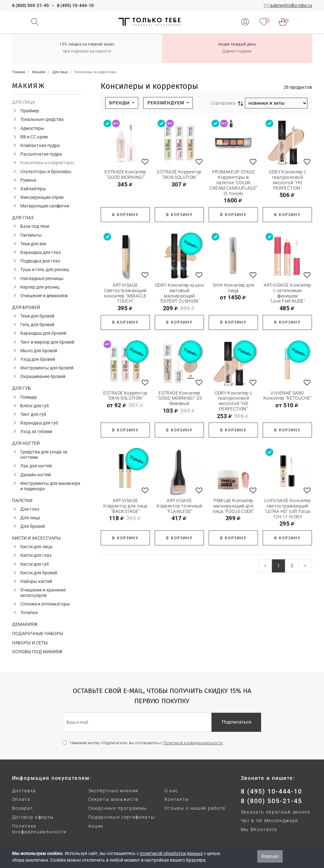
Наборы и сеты (30, 643)
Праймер (30, 111)
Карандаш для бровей (43, 333)
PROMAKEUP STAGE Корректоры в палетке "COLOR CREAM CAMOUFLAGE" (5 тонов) (233, 182)
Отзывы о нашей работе (195, 808)
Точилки (29, 612)
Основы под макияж (37, 652)
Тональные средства (42, 119)
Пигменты (31, 235)
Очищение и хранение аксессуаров (43, 593)
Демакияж (25, 624)
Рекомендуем (166, 103)
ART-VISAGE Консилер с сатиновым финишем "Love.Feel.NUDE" (287, 293)
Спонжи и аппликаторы (45, 604)
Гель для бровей (37, 325)
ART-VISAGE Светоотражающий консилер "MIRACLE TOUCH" (125, 293)
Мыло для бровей (39, 351)
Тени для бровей (37, 316)
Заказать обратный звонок (276, 812)
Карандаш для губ (39, 423)
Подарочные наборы (38, 633)
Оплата (21, 799)
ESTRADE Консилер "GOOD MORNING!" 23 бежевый (179, 398)
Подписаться (236, 722)
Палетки (22, 500)
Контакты (177, 799)
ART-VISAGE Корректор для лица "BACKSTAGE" (125, 506)
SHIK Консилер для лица (233, 288)
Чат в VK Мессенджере (270, 821)
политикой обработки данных (171, 853)
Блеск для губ (35, 406)
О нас (171, 791)
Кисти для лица (36, 547)
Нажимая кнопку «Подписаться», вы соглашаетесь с (146, 743)
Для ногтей (26, 443)
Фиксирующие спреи (42, 197)
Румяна (28, 180)
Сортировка (223, 103)
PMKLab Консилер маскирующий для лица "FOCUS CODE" (233, 506)
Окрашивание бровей (43, 376)
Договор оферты (33, 817)
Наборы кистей (36, 581)
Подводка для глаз (40, 261)
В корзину (125, 215)
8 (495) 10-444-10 (75, 5)
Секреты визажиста (114, 799)
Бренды (120, 103)
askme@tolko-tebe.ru (291, 5)
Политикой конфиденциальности (193, 743)
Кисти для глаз (36, 555)
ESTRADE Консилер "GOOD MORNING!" (125, 175)
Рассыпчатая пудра (41, 154)
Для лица (24, 102)
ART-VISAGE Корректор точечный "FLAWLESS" (179, 506)
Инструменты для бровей (47, 368)
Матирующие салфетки (45, 206)
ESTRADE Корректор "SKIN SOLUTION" (179, 175)
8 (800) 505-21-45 (30, 5)
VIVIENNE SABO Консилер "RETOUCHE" (287, 396)
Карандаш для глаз (40, 252)
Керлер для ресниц (40, 287)
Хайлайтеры (33, 189)
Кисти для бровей (39, 573)
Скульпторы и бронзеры (46, 171)
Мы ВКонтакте (259, 829)
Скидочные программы (118, 808)
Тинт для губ (33, 414)
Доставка (24, 791)
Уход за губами (36, 431)
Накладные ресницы (42, 278)
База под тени (35, 226)
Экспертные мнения (114, 791)
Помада (29, 397)
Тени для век (34, 244)
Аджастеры (32, 128)
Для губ (21, 388)
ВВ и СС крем (34, 137)
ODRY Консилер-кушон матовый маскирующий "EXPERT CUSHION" (179, 293)
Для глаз (23, 218)
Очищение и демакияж (44, 296)
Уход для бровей (38, 359)
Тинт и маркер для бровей (47, 342)
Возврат (23, 808)
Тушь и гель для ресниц (45, 269)
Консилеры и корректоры (47, 163)
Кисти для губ (35, 564)
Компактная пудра (40, 145)
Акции (96, 826)
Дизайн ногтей (36, 475)
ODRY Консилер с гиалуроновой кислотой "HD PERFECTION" (287, 180)
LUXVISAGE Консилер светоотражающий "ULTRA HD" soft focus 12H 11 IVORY (288, 508)
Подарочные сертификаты (122, 817)
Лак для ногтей (36, 466)
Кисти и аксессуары (36, 538)
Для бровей (26, 307)
